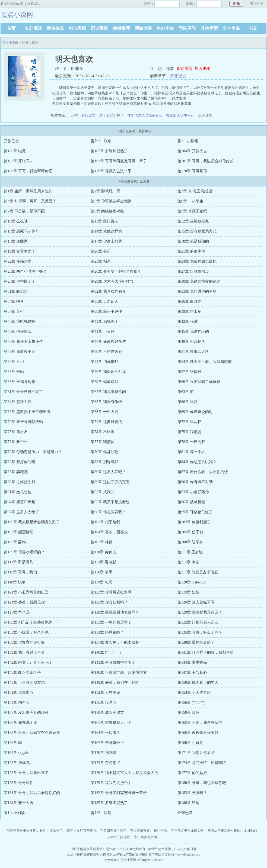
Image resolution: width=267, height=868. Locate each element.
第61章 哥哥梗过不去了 (23, 392)
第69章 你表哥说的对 (195, 412)
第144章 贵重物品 (192, 662)
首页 (11, 28)
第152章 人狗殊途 (105, 693)
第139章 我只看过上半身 (24, 652)
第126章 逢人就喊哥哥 (196, 602)
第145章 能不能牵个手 (22, 672)
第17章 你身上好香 (106, 241)
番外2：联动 (101, 141)
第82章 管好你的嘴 (20, 462)
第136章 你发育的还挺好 (24, 642)
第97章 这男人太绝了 (21, 512)
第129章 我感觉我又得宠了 (200, 612)
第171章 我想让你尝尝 (196, 753)
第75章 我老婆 (189, 432)
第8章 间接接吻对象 (107, 211)
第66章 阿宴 (187, 402)
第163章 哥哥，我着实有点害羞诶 (32, 733)
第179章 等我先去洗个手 (111, 171)
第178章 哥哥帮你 (192, 171)
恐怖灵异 (187, 28)
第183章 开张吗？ (19, 161)
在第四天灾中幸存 (180, 115)
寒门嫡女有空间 (145, 837)
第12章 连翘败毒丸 (193, 221)
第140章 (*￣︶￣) (106, 652)
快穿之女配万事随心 (81, 831)
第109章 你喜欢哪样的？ (24, 552)
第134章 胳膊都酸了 (107, 632)
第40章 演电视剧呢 (20, 322)
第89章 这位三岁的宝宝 (110, 482)
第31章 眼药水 (16, 291)
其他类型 (209, 28)
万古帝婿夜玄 (140, 831)
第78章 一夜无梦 (191, 442)
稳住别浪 (160, 831)
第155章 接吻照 (104, 703)
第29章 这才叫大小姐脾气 (112, 281)
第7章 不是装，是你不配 (24, 211)
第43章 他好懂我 (18, 332)
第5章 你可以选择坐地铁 (111, 201)
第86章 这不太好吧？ (108, 472)
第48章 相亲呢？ (191, 342)
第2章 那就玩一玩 (105, 191)
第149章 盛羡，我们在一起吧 (115, 683)
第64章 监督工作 (18, 402)
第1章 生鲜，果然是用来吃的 (28, 191)
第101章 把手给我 (105, 522)
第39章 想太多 (189, 312)
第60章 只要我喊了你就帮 (199, 382)
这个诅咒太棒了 (111, 115)
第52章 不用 (14, 362)
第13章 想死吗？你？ (21, 231)
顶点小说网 (10, 43)
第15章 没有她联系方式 (197, 231)
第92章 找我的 (103, 492)
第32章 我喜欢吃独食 (108, 291)
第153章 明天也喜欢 (194, 693)
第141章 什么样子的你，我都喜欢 (206, 652)
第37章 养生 (14, 312)
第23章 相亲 (101, 261)
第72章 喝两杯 (189, 422)
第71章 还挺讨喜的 (106, 422)
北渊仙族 (205, 115)
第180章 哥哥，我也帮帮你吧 (28, 171)
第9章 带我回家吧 (192, 211)
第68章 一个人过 (104, 412)
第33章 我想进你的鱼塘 (197, 291)
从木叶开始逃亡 (83, 115)
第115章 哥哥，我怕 (20, 572)
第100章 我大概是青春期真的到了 (32, 522)
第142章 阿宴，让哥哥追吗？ (28, 662)
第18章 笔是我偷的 (193, 241)
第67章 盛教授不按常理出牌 (27, 412)
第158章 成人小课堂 (107, 713)
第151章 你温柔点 (19, 693)
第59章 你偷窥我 (104, 382)
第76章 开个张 (16, 442)
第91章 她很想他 (18, 492)
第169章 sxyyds (16, 753)
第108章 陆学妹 (190, 542)
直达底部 (185, 69)
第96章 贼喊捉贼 (191, 502)
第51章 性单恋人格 (193, 352)
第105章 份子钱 (190, 532)
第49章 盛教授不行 (20, 352)
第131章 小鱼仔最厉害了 (111, 622)
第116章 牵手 (101, 572)
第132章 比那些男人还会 (198, 622)
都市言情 (77, 28)
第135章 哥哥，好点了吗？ (200, 632)
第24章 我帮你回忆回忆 (197, 261)
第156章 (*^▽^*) (191, 703)
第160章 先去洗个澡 (20, 723)
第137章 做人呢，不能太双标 (115, 642)
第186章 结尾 (15, 151)
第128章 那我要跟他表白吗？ (115, 612)
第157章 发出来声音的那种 (26, 713)
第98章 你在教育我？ (108, 512)
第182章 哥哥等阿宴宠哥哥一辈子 (119, 161)
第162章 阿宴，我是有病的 (200, 723)
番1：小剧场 (188, 141)
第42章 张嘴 (187, 322)
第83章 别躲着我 (104, 462)
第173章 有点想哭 (105, 763)
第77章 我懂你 (103, 442)
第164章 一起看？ (105, 733)
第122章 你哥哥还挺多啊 (111, 592)
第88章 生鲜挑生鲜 (20, 482)
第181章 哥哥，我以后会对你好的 (206, 161)
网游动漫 (143, 28)
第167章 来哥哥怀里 (107, 743)
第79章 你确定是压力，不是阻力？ (33, 452)
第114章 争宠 (188, 562)
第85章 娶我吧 (16, 472)
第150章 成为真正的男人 (198, 683)
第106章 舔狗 (15, 542)
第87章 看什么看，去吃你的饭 (203, 472)
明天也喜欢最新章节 (88, 849)
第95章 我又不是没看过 (110, 502)
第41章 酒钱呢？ (104, 322)
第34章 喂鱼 (14, 301)
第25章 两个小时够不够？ (25, 271)
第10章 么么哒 (16, 221)
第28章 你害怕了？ (20, 281)
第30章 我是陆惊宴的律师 (199, 281)
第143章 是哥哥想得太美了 (113, 662)
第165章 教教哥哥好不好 (198, 733)
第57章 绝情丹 (189, 372)
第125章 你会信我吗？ (109, 602)
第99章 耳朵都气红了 (195, 512)
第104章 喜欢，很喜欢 (109, 532)
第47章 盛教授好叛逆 (108, 342)
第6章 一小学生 (190, 201)
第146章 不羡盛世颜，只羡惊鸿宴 (119, 672)
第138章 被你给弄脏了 (196, 642)
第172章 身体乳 (17, 763)
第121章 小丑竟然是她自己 (26, 592)
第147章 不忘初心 (192, 672)
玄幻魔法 (33, 28)
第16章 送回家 (16, 241)
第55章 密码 (14, 372)
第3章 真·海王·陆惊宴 (195, 191)
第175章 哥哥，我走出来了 (26, 773)
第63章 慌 (186, 392)
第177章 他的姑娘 (192, 773)
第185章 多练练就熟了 (109, 151)
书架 (253, 28)
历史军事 (99, 28)
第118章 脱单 (15, 582)
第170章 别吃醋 (104, 753)
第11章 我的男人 (104, 221)
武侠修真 (55, 28)
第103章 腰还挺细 (19, 532)
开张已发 (178, 76)
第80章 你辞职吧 (104, 452)
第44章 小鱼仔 (103, 332)
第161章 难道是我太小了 (111, 723)
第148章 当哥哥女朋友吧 (24, 683)
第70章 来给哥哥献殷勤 (23, 422)
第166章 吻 (13, 743)
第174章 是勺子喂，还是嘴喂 (202, 763)
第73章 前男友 (16, 432)
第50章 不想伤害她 (106, 352)
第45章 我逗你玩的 (193, 332)
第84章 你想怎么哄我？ (197, 462)
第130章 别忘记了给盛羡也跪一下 (32, 622)
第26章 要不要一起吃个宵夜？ (116, 271)
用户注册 (257, 4)
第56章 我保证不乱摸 (108, 372)
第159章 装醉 (188, 713)
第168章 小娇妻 (190, 743)
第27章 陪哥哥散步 (193, 271)
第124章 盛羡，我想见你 (24, 602)
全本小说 (231, 28)
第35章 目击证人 (104, 301)
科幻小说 (165, 28)
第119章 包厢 (101, 582)
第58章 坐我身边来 (20, 382)
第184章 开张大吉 (192, 151)
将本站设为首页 (12, 4)
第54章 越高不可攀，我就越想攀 (205, 362)
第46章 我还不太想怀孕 (23, 342)
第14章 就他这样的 (106, 231)
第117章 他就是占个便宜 (198, 572)
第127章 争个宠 (17, 612)
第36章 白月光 (189, 301)
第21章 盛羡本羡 (191, 251)
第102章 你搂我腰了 (194, 522)
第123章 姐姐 (188, 592)
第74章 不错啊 (103, 432)
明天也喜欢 (30, 43)
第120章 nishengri (192, 582)
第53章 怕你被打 (104, 362)
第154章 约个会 (17, 703)
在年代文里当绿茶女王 (145, 115)
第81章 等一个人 (191, 452)
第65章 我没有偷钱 (106, 402)
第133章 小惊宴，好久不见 (26, 632)
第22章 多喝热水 (18, 261)
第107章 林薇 (102, 542)
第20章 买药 (101, 251)
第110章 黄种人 (103, 552)
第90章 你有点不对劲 (195, 482)
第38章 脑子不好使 (106, 312)
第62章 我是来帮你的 (108, 392)
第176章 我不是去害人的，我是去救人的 (124, 773)
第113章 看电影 (103, 562)
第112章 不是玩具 (18, 562)
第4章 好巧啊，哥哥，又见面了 (30, 201)
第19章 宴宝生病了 (20, 251)
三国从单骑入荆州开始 (224, 831)
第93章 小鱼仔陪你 (193, 492)
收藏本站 (34, 4)
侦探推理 (121, 28)
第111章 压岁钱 (190, 552)
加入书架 (203, 69)
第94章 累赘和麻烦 (20, 502)
